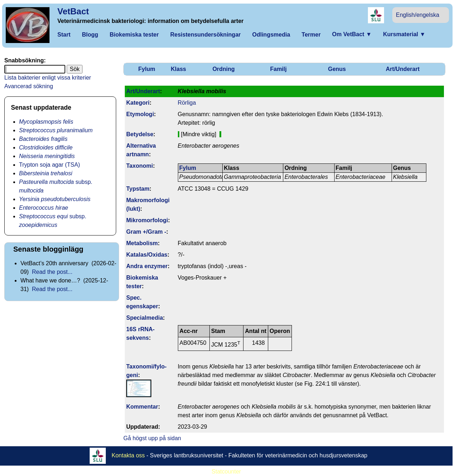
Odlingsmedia (271, 35)
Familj (278, 69)
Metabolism (142, 243)
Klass (178, 69)
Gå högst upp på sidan (152, 438)
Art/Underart (403, 69)
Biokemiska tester (134, 35)
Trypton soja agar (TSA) (49, 165)
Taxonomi (139, 166)
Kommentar (142, 407)
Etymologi (140, 114)
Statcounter (226, 472)
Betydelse (140, 134)
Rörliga (187, 103)
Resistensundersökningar (206, 35)
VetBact (73, 11)
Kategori (138, 103)
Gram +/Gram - (146, 232)
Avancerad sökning (29, 86)
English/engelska (418, 15)
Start (64, 35)
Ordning (223, 69)
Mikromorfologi (147, 220)
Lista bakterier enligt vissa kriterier (48, 78)
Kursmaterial (404, 34)
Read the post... (52, 272)
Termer (311, 35)
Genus (337, 69)
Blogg (90, 35)
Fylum (147, 69)
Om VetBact (352, 34)
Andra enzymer (147, 266)
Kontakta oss (128, 455)
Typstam (138, 189)
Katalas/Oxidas (147, 255)
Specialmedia (145, 318)
